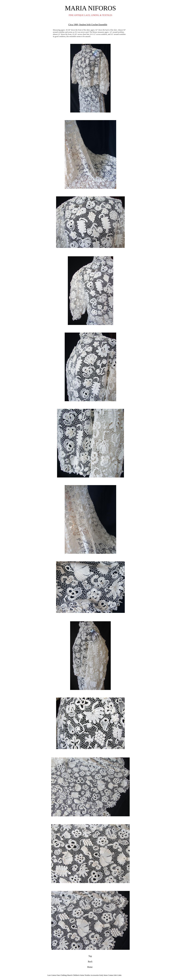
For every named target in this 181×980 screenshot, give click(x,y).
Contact (111, 975)
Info (116, 975)
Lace (49, 975)
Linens (54, 975)
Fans (58, 975)
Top (90, 956)
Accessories (95, 975)
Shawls (70, 975)
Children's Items (78, 975)
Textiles (87, 975)
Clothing (63, 975)
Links (119, 975)
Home (90, 966)
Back (90, 961)
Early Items (104, 975)
